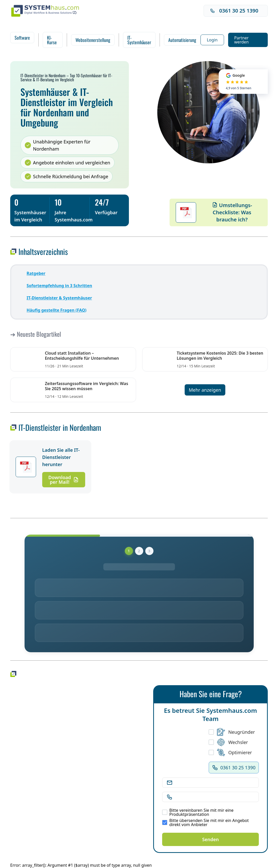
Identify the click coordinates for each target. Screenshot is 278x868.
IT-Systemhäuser (139, 40)
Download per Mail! (64, 480)
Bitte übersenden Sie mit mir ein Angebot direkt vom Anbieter (205, 822)
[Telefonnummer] (215, 797)
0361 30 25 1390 (234, 11)
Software (22, 38)
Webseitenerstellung (93, 40)
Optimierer (230, 752)
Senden (210, 839)
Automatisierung (182, 40)
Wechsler (228, 742)
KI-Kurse (52, 40)
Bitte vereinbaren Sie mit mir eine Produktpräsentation (198, 812)
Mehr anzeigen (205, 390)
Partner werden (242, 40)
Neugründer (232, 732)
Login (212, 40)
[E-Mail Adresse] (215, 783)
